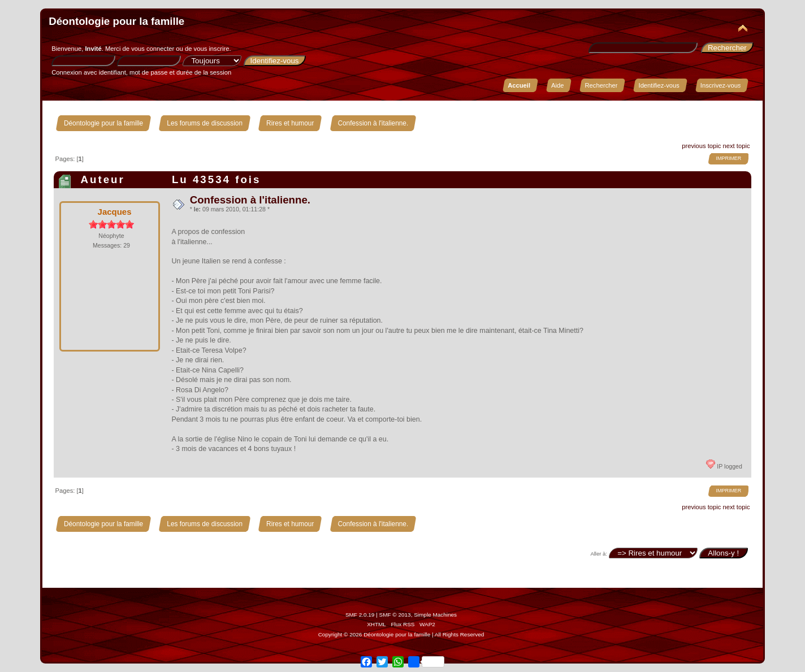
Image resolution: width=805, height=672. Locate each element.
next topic (737, 146)
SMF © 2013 (395, 615)
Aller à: (599, 554)
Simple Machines (435, 615)
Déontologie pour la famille (116, 21)
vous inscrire (212, 49)
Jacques (115, 212)
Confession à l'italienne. (250, 200)
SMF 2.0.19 (360, 615)
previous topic (701, 146)
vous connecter (153, 49)
